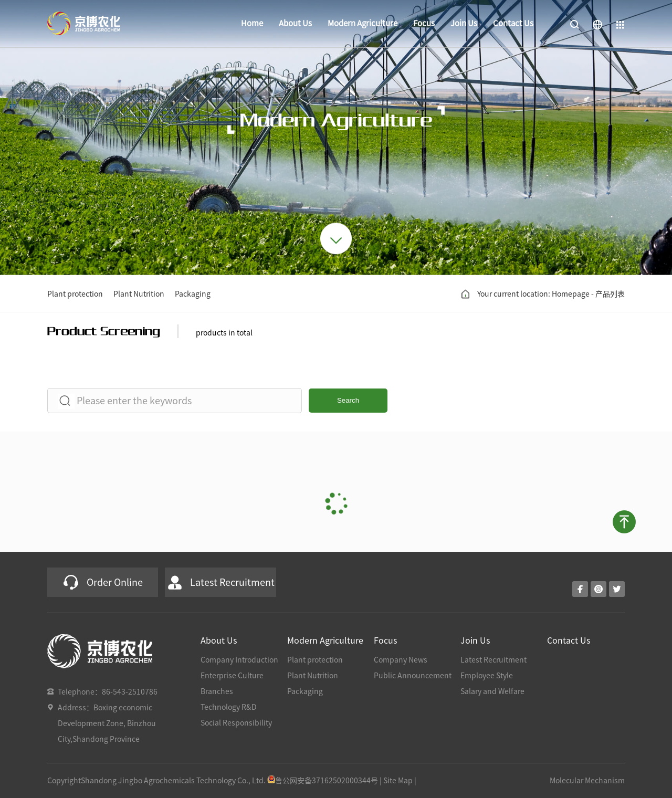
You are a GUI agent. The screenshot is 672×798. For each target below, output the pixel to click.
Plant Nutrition (139, 294)
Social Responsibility (236, 723)
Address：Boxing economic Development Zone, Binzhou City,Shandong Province (107, 723)
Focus (424, 23)
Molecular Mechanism (587, 781)
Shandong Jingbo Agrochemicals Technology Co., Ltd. (173, 781)
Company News (401, 660)
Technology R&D (229, 707)
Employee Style (487, 676)
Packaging (193, 294)
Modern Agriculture (363, 23)
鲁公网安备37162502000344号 (323, 781)
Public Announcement (413, 676)
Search (348, 400)
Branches (217, 691)
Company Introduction (239, 660)
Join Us (464, 23)
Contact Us (513, 23)
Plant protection (75, 294)
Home (252, 23)
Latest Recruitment (493, 660)
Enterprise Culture (232, 676)
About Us (295, 23)
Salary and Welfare (492, 691)
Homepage (571, 294)
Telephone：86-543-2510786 (108, 692)
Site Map (398, 781)
